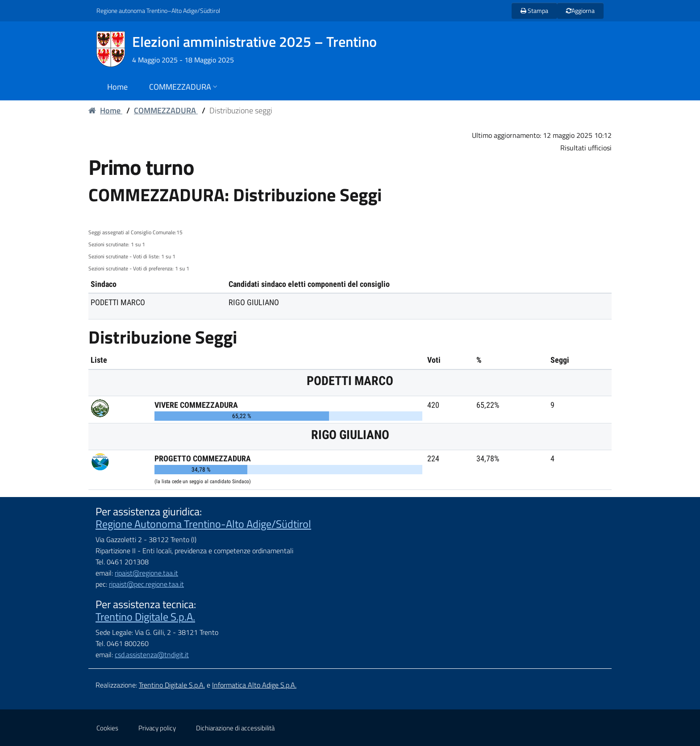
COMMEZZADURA (166, 110)
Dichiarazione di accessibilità (235, 728)
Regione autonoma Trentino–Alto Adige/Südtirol (158, 10)
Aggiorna (580, 10)
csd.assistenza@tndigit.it (152, 655)
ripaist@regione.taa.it (146, 573)
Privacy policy (157, 728)
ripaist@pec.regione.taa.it (146, 584)
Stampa (534, 10)
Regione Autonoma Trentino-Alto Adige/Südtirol (203, 524)
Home (105, 110)
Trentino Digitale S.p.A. (145, 617)
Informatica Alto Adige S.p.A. (254, 685)
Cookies (107, 728)
